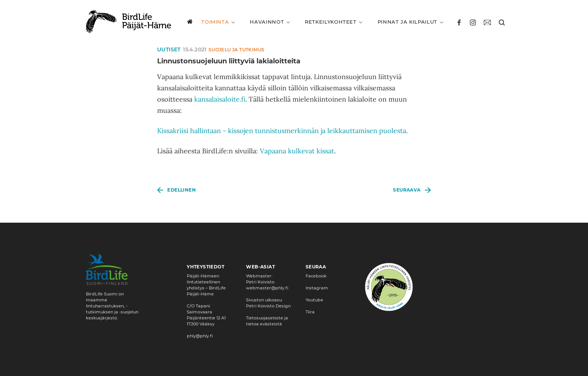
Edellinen (181, 190)
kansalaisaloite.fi (220, 99)
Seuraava (407, 190)
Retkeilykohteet (332, 22)
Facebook (316, 276)
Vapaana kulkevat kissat (297, 151)
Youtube (314, 300)
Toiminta (217, 22)
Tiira (310, 312)
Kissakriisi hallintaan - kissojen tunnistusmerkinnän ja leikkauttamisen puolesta (282, 131)
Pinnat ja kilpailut (409, 22)
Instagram (317, 288)
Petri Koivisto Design (268, 306)
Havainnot (268, 22)
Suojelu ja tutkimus (237, 50)
